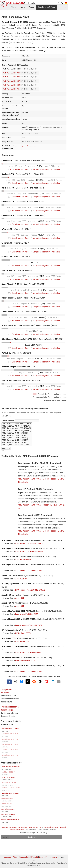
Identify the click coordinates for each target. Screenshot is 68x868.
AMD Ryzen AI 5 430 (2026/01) (17, 443)
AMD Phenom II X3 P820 (12, 77)
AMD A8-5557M (7, 804)
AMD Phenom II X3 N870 (12, 81)
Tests (14, 7)
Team (16, 857)
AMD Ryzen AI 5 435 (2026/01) (17, 440)
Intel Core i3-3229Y (8, 772)
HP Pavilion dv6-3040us (25, 661)
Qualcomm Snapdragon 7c (10, 820)
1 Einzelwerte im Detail (19, 266)
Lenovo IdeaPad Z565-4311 (27, 614)
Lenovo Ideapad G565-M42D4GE (29, 625)
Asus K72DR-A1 (22, 579)
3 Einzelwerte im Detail (19, 362)
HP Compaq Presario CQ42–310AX (30, 590)
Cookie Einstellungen (48, 857)
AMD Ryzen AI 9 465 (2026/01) (17, 433)
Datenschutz (25, 857)
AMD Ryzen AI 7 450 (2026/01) (17, 436)
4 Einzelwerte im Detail (19, 169)
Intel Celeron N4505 (8, 777)
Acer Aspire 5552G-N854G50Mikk (29, 552)
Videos (31, 7)
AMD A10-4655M (7, 798)
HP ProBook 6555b (23, 633)
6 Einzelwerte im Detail (19, 183)
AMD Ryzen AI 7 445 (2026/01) (17, 438)
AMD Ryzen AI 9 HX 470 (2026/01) (17, 431)
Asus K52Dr (20, 598)
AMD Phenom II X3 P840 (12, 73)
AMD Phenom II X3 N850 (12, 85)
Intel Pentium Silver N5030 (11, 767)
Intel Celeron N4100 (8, 814)
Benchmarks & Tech (46, 7)
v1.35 (3, 450)
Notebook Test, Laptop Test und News (14, 827)
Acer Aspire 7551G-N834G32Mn (29, 672)
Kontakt (35, 857)
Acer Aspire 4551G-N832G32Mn (29, 571)
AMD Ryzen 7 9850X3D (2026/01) (17, 445)
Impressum (7, 857)
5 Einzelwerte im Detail (19, 211)
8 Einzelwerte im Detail (19, 279)
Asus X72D (20, 606)
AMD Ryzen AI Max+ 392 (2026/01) (17, 428)
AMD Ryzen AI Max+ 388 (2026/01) (17, 424)
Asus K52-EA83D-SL (24, 560)
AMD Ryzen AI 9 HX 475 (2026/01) (17, 426)
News (22, 7)
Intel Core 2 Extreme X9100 (11, 788)
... (65, 7)
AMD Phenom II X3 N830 (10, 729)
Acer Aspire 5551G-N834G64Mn (29, 652)
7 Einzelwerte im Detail (19, 197)
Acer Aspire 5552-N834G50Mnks (29, 543)
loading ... (5, 837)
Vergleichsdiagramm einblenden (45, 169)
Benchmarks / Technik (51, 827)
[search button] (59, 3)
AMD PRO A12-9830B (9, 783)
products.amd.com (29, 146)
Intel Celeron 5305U (8, 809)
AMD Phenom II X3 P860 (12, 89)
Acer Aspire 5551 (22, 641)
